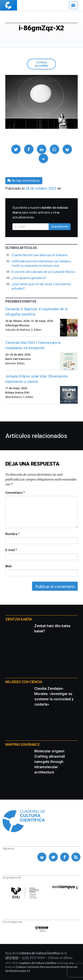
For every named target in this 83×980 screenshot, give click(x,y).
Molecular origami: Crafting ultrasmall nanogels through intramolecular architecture (50, 762)
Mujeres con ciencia (24, 682)
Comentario (15, 493)
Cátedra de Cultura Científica (40, 953)
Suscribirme (60, 227)
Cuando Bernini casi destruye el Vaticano (40, 255)
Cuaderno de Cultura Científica (38, 963)
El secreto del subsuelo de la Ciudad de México (43, 272)
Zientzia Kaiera (19, 619)
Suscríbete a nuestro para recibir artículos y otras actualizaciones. (40, 212)
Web (8, 566)
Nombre (12, 534)
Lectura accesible (41, 64)
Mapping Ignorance (22, 745)
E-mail (11, 550)
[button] (16, 149)
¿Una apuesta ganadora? (29, 278)
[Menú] (73, 5)
